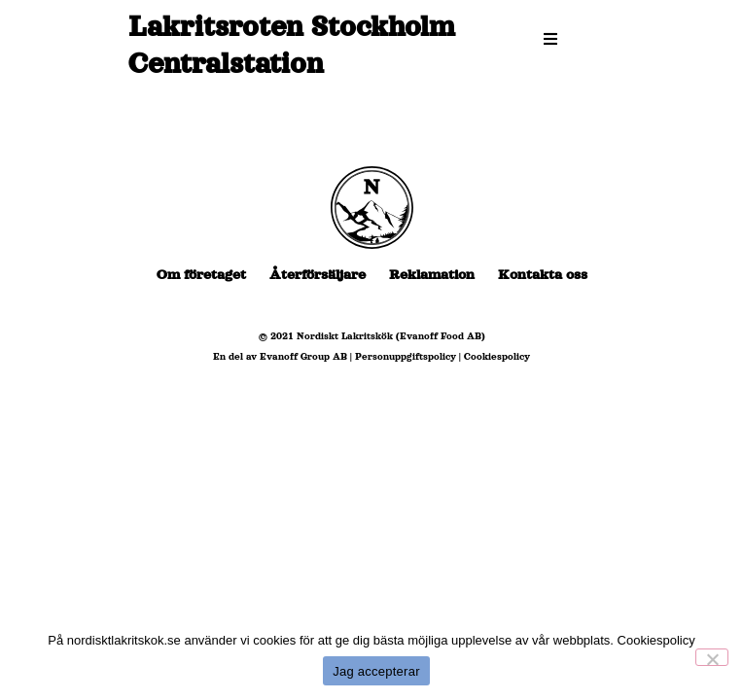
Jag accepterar (376, 671)
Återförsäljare (318, 274)
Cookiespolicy (497, 356)
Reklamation (432, 274)
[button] (550, 39)
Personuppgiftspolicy (406, 356)
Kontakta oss (543, 274)
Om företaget (201, 274)
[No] (712, 657)
